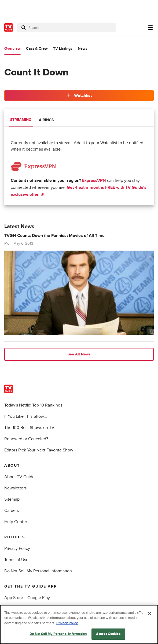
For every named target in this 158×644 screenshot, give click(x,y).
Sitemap (12, 499)
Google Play (39, 598)
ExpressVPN (94, 181)
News (83, 49)
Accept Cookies (108, 634)
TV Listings (63, 49)
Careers (12, 511)
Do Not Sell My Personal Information (38, 571)
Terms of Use (16, 560)
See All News (79, 354)
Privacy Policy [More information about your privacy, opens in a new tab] (67, 623)
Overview (12, 49)
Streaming (21, 120)
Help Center (16, 522)
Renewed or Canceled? (26, 439)
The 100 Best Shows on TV (29, 428)
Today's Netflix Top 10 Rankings (33, 405)
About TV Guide (19, 477)
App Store (14, 598)
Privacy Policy (17, 549)
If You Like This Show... (26, 416)
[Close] (149, 614)
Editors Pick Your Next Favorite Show (39, 450)
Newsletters (15, 488)
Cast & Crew (37, 49)
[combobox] (67, 28)
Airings (46, 120)
